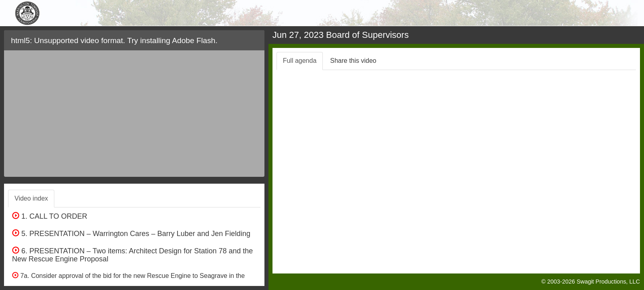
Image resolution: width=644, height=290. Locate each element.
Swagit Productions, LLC (608, 282)
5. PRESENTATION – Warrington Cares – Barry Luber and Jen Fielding (131, 234)
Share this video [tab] (353, 61)
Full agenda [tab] (300, 61)
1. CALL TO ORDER (50, 216)
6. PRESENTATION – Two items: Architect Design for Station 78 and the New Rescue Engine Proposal (132, 255)
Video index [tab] (31, 198)
